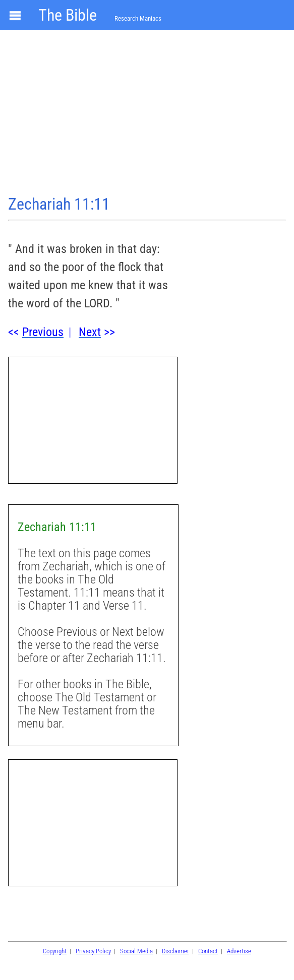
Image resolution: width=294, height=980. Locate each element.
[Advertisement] (147, 114)
